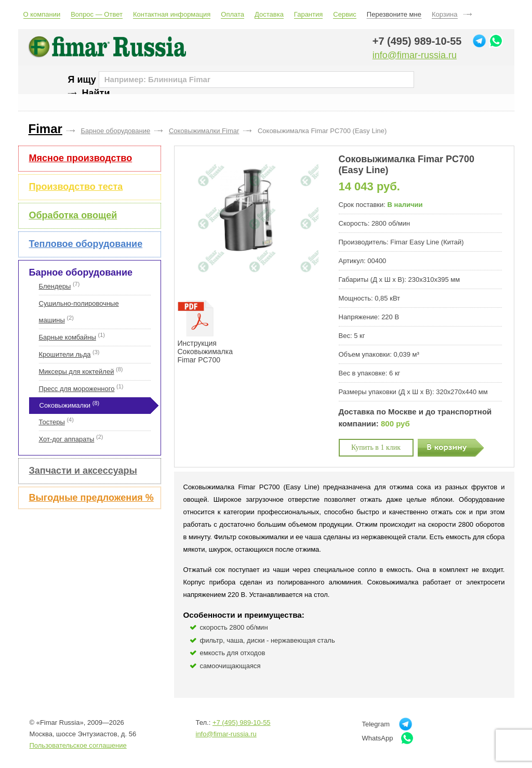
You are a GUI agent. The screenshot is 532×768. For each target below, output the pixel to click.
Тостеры (52, 422)
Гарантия (308, 14)
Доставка (269, 14)
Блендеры (55, 286)
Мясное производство (81, 158)
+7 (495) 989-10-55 (417, 41)
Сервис (345, 14)
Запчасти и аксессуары (83, 471)
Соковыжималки (65, 405)
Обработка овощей (73, 215)
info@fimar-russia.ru (415, 55)
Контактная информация (172, 14)
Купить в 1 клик (376, 447)
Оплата (232, 14)
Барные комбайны (68, 337)
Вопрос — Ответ (97, 14)
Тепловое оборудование (86, 244)
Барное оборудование (81, 272)
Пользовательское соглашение (78, 745)
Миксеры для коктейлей (77, 372)
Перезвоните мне (394, 14)
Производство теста (76, 187)
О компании (42, 14)
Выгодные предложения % (91, 498)
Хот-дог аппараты (67, 439)
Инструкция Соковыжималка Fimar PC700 (205, 332)
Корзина (445, 14)
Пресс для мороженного (77, 389)
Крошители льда (65, 354)
